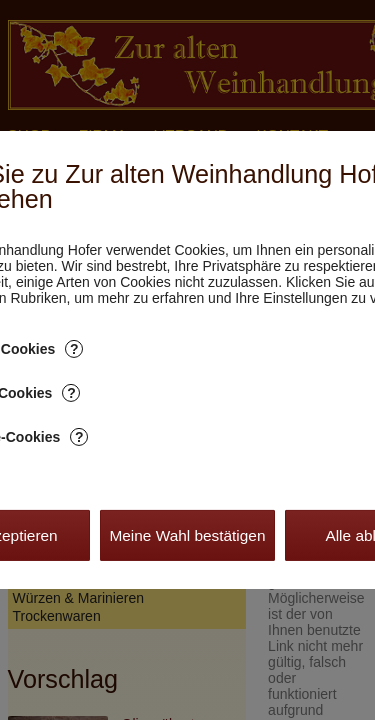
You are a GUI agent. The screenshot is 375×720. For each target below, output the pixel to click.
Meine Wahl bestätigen (187, 535)
